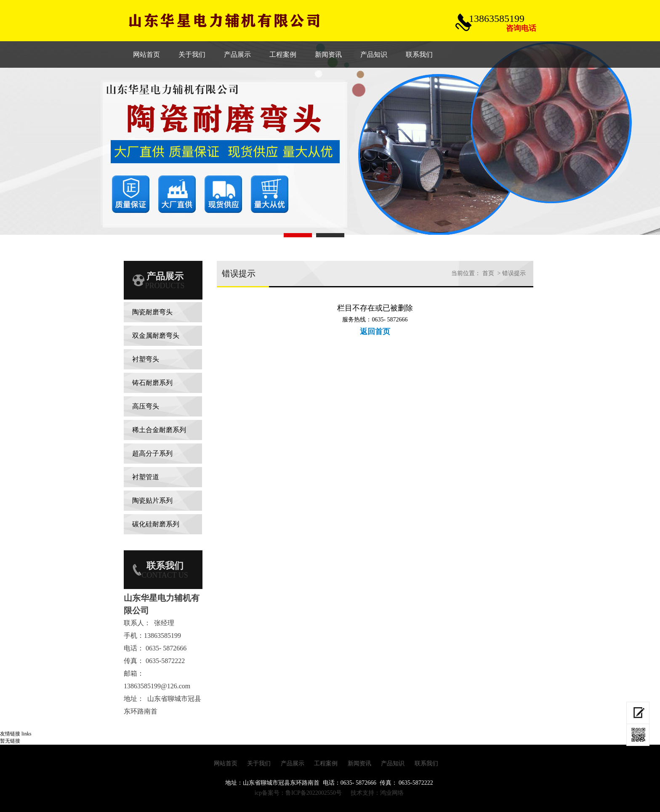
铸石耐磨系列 (152, 383)
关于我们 (259, 763)
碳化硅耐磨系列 (156, 524)
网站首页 (226, 763)
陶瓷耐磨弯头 (152, 312)
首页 (488, 273)
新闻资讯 (359, 763)
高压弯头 (146, 406)
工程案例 (326, 763)
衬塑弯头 (146, 359)
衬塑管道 (146, 477)
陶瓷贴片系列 (152, 500)
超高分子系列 (152, 453)
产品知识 (393, 763)
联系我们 (426, 763)
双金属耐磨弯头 (156, 336)
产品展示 (293, 763)
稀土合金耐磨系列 (159, 430)
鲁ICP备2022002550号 (314, 793)
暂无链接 (10, 741)
